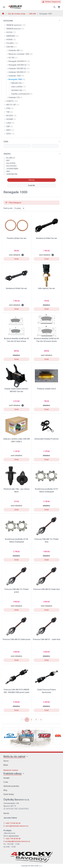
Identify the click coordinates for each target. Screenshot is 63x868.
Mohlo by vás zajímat (14, 756)
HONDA (11, 40)
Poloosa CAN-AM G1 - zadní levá (47, 639)
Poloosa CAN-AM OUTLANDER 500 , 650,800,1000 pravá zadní (16, 691)
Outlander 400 (16, 50)
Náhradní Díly (18, 83)
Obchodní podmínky (11, 786)
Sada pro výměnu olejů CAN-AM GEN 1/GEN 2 (17, 440)
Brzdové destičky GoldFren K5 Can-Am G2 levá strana (17, 340)
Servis (6, 761)
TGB (10, 112)
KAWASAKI (12, 36)
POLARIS (12, 43)
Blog (5, 790)
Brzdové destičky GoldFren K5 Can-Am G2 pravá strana (46, 340)
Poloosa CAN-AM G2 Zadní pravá (17, 639)
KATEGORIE (8, 21)
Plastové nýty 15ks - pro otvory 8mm (17, 490)
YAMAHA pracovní (15, 29)
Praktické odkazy (12, 774)
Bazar (6, 765)
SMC (9, 126)
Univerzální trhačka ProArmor (47, 439)
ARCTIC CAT (13, 105)
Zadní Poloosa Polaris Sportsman (47, 691)
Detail (16, 259)
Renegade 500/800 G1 (19, 61)
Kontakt (6, 778)
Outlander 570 (15, 97)
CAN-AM (33, 14)
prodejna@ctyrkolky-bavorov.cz (18, 841)
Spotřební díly (18, 90)
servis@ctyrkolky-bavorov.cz (17, 826)
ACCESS (11, 116)
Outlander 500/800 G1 (19, 72)
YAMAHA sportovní (16, 25)
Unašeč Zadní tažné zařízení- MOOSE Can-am (17, 390)
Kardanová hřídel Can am (47, 238)
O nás (6, 782)
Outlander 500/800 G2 (19, 69)
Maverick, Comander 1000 (21, 54)
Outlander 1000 (16, 76)
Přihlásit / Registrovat (51, 2)
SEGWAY (11, 119)
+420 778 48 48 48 (13, 839)
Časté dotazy (9, 794)
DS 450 (13, 58)
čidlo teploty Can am (46, 288)
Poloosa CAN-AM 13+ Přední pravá (17, 591)
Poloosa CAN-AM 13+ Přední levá (46, 540)
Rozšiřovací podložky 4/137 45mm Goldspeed (46, 490)
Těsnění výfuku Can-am (16, 238)
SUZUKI (11, 32)
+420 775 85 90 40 (13, 823)
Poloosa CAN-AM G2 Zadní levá (47, 589)
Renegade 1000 (17, 79)
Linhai (10, 123)
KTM (10, 108)
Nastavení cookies (11, 770)
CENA (6, 142)
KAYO (10, 130)
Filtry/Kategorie (13, 203)
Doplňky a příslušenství (22, 94)
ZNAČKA (7, 154)
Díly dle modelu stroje (17, 14)
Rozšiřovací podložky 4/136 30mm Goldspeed (17, 540)
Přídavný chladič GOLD (46, 389)
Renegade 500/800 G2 (19, 65)
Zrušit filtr (31, 185)
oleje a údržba (18, 87)
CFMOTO (12, 101)
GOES (10, 134)
